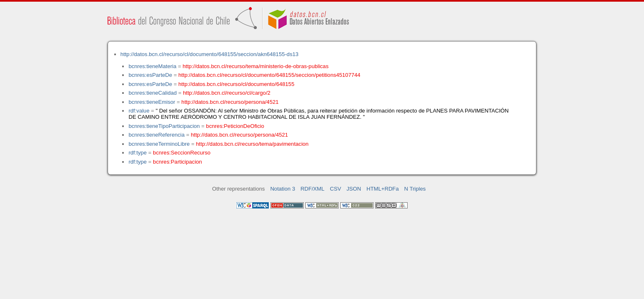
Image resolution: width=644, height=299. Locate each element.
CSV (336, 189)
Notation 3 (283, 189)
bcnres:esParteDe (150, 75)
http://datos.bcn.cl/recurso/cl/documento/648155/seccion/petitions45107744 (269, 75)
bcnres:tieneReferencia (156, 135)
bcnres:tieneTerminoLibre (159, 144)
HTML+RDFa (383, 189)
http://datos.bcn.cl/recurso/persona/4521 (230, 102)
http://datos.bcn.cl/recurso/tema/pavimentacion (252, 144)
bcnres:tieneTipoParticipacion (164, 126)
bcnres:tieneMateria (152, 66)
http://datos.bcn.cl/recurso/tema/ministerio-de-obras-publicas (256, 66)
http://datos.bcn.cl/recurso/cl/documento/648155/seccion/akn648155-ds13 (210, 54)
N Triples (415, 189)
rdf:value (139, 111)
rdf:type (138, 153)
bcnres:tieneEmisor (152, 102)
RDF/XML (312, 189)
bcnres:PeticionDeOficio (235, 126)
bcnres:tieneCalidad (152, 93)
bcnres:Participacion (177, 162)
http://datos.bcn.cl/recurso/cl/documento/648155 (236, 84)
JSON (354, 189)
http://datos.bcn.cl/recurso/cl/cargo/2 (227, 93)
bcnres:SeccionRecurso (182, 153)
